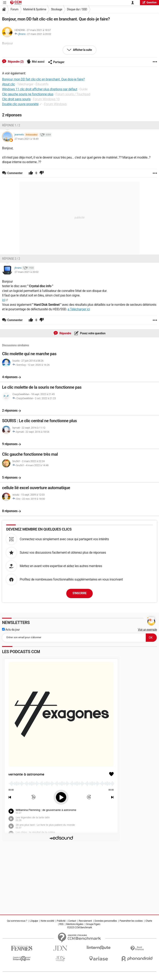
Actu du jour (11, 630)
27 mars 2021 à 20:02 (39, 34)
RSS (61, 924)
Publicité (61, 921)
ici (4, 300)
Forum (14, 9)
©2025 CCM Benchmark (79, 927)
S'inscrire (79, 593)
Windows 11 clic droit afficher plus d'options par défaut (40, 89)
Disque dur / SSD (77, 9)
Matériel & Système (35, 9)
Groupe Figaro (93, 924)
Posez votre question (93, 333)
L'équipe (34, 921)
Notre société (48, 921)
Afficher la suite (82, 50)
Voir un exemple (147, 630)
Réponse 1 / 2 (11, 125)
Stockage (57, 9)
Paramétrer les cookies (131, 921)
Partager (56, 62)
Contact (72, 921)
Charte (149, 921)
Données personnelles (106, 921)
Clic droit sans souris (16, 99)
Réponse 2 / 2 (11, 259)
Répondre (65, 333)
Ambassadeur (31, 135)
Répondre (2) (15, 62)
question (149, 2)
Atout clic (8, 84)
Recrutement (85, 921)
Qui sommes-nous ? (17, 921)
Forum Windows (55, 104)
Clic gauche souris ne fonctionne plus (28, 94)
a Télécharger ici (79, 309)
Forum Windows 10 (46, 99)
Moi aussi (38, 62)
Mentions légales (75, 924)
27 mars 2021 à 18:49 (26, 139)
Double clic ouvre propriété (20, 104)
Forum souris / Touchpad (73, 94)
